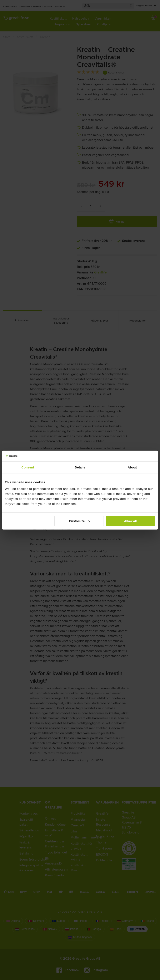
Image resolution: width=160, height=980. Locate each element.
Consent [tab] (28, 467)
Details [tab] (80, 467)
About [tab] (132, 467)
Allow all (130, 521)
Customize (79, 521)
